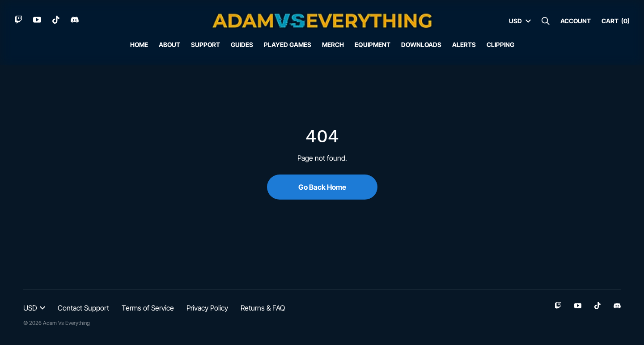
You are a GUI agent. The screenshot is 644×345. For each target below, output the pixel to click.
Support (205, 45)
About (169, 45)
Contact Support (83, 308)
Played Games (288, 45)
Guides (242, 45)
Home (139, 45)
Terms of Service (148, 308)
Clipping (500, 45)
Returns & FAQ (263, 308)
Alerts (464, 45)
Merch (333, 45)
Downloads (421, 45)
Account (576, 21)
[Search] (546, 21)
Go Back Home (322, 187)
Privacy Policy (207, 308)
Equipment (373, 45)
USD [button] (34, 308)
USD (520, 21)
